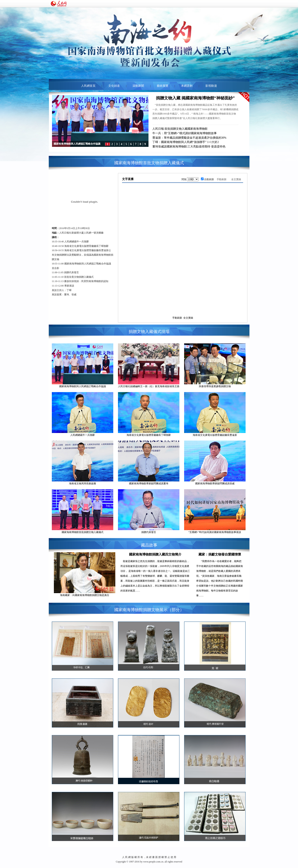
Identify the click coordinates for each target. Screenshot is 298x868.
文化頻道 (114, 86)
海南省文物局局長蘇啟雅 (83, 483)
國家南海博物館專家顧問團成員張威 (215, 483)
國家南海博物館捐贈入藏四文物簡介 (155, 554)
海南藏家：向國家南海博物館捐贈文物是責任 (85, 595)
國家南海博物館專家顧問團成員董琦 (149, 483)
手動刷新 (222, 179)
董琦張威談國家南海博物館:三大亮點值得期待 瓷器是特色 (189, 147)
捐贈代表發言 (149, 532)
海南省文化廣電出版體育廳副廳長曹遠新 (215, 435)
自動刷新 (209, 179)
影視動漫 (211, 86)
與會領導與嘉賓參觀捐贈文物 (215, 386)
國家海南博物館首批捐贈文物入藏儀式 (83, 532)
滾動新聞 (138, 86)
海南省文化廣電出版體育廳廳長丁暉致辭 (149, 435)
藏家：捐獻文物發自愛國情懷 (220, 554)
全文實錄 (236, 179)
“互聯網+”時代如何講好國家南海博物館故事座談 (215, 532)
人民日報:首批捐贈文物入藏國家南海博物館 (180, 129)
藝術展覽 (163, 86)
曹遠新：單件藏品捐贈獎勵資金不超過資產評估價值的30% (189, 138)
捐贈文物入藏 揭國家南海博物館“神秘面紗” (195, 98)
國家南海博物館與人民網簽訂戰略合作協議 (83, 386)
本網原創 (187, 86)
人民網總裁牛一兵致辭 (83, 435)
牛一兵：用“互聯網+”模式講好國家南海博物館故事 (185, 133)
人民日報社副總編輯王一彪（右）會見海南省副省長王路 (149, 386)
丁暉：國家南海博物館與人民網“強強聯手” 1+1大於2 (186, 142)
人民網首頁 (88, 86)
